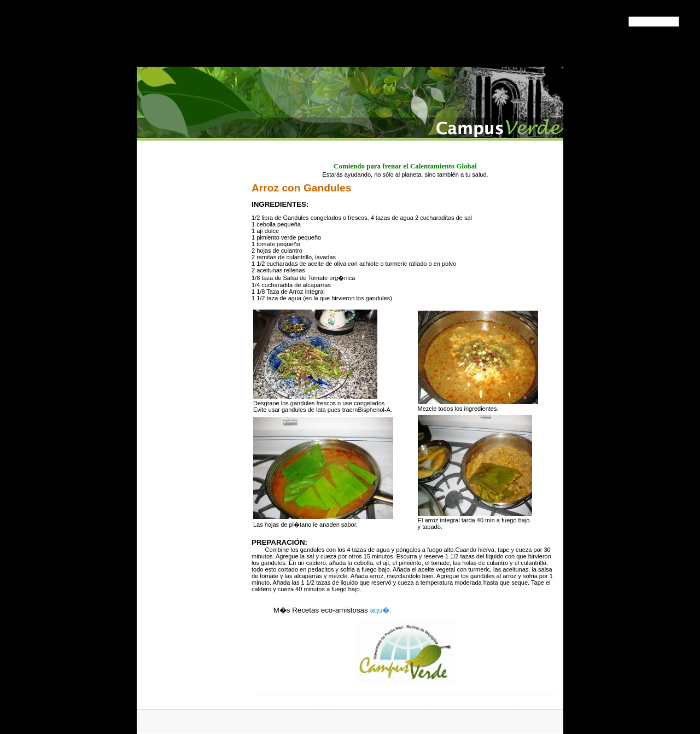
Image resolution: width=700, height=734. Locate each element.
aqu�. (380, 610)
